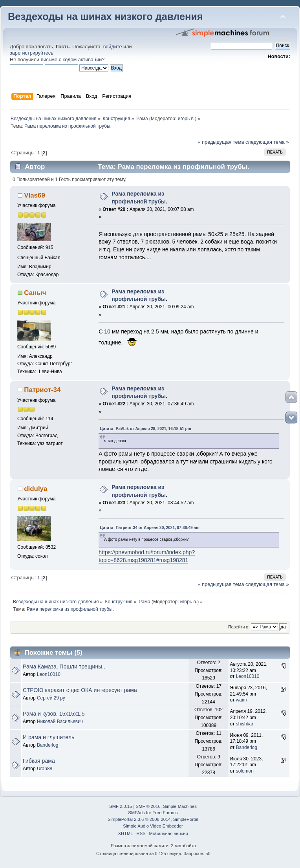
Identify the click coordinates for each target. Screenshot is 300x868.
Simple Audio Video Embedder (153, 826)
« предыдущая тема (221, 142)
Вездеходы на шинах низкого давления (105, 16)
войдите (113, 47)
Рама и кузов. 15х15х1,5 (54, 714)
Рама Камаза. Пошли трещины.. (64, 667)
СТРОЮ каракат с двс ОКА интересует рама (80, 690)
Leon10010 (49, 674)
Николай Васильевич (60, 722)
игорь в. (187, 119)
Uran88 (45, 769)
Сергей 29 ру (51, 698)
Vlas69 (34, 195)
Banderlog (48, 745)
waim (241, 700)
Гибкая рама (39, 761)
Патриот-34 (42, 390)
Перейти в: (239, 627)
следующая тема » (267, 142)
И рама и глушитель (48, 737)
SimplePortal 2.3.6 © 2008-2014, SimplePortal (153, 819)
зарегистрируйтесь (32, 53)
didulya (36, 489)
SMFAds (136, 813)
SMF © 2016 (148, 806)
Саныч (35, 293)
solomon (245, 771)
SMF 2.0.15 (121, 806)
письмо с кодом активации (71, 60)
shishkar (245, 724)
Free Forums (165, 813)
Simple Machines (180, 806)
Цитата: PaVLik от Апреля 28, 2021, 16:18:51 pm (145, 429)
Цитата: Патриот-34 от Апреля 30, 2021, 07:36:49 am (150, 528)
